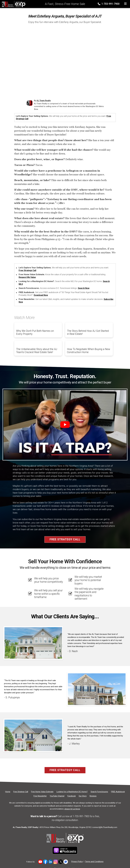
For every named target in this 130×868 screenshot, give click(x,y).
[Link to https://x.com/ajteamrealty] (61, 862)
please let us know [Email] (72, 809)
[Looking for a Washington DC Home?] (72, 792)
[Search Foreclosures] (99, 792)
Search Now (84, 288)
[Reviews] (93, 796)
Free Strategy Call (27, 270)
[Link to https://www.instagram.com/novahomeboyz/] (56, 862)
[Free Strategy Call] (21, 792)
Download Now (41, 295)
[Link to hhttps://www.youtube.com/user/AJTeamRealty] (40, 862)
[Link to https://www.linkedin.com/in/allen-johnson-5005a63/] (50, 862)
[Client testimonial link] (33, 643)
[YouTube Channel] (57, 796)
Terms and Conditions (94, 862)
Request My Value (27, 277)
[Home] (13, 4)
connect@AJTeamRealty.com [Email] (105, 827)
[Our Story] (83, 796)
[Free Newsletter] (40, 796)
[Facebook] (72, 796)
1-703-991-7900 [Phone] (109, 4)
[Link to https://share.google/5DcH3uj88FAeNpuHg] (66, 862)
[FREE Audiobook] (118, 792)
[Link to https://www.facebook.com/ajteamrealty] (45, 862)
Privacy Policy (77, 862)
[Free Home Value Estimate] (42, 792)
